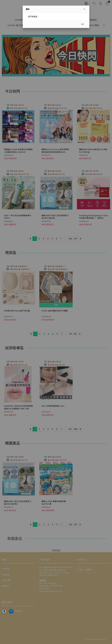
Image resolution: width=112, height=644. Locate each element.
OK (82, 24)
